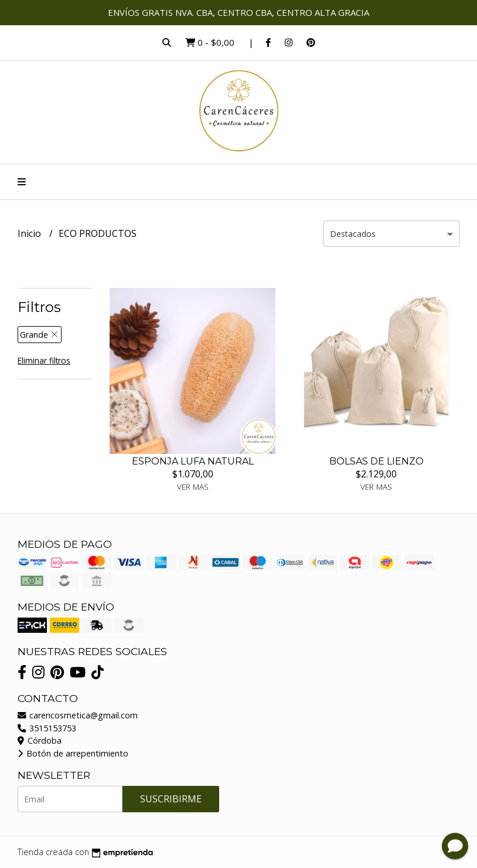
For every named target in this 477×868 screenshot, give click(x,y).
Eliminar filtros (44, 360)
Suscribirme (171, 799)
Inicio (30, 233)
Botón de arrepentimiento (73, 753)
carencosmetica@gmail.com (78, 715)
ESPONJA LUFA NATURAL (193, 461)
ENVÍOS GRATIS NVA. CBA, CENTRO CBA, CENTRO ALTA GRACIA (238, 12)
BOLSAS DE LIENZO (377, 461)
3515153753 (47, 728)
